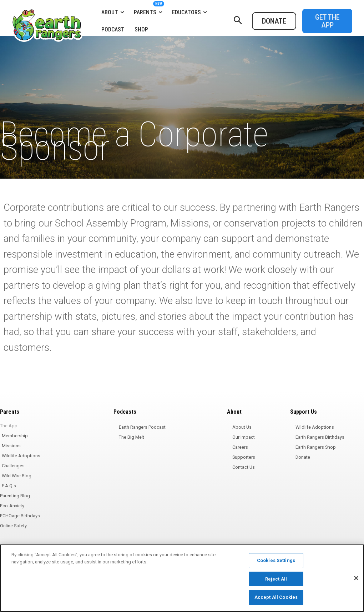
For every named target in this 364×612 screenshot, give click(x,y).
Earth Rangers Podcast (142, 427)
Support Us (304, 412)
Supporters (244, 457)
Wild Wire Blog (17, 476)
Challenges (13, 466)
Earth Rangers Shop (316, 447)
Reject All (276, 579)
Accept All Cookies (276, 597)
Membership (15, 436)
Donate (303, 457)
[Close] (356, 578)
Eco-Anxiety (12, 506)
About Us (242, 427)
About (234, 412)
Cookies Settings (276, 560)
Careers (240, 447)
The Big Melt (132, 437)
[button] (238, 21)
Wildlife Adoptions (21, 456)
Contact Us (244, 467)
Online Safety (13, 526)
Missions (11, 446)
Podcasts (125, 412)
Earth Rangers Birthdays (320, 437)
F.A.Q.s (9, 486)
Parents (10, 412)
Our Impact (244, 437)
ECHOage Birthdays (20, 516)
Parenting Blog (15, 496)
